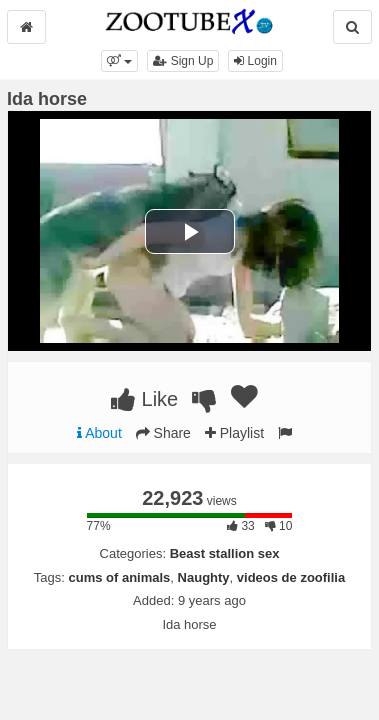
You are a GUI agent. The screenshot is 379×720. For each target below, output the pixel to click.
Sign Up (183, 61)
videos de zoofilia (291, 577)
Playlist (234, 433)
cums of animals (119, 577)
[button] (119, 61)
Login (255, 61)
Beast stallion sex (225, 553)
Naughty (204, 577)
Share (163, 433)
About (99, 433)
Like (144, 399)
